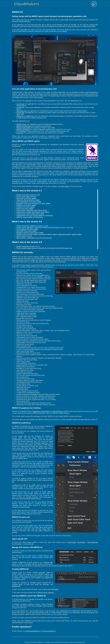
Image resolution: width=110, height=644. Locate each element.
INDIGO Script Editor (23, 128)
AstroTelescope (21, 111)
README (55, 589)
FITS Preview (21, 131)
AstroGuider (20, 113)
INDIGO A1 (20, 116)
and (51, 411)
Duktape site (16, 586)
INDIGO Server (21, 124)
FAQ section (65, 186)
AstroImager (20, 104)
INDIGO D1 (30, 116)
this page (48, 497)
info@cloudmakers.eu (33, 631)
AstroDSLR (20, 107)
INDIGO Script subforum (46, 593)
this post (24, 480)
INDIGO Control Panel (24, 126)
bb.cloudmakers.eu (49, 631)
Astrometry (20, 133)
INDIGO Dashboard (23, 129)
